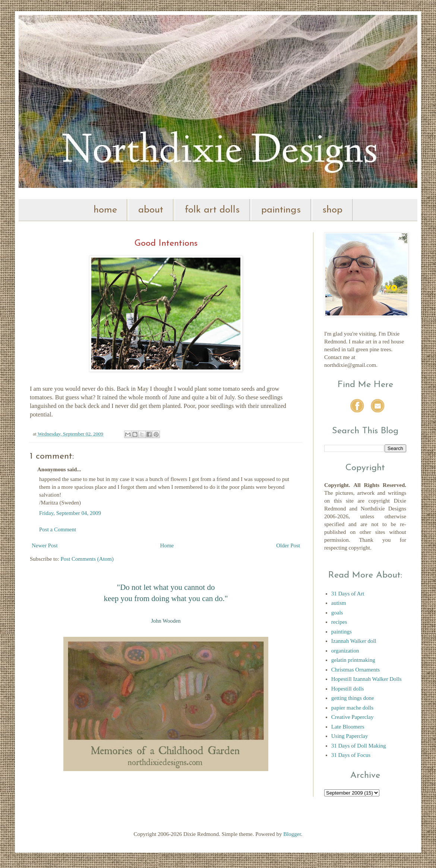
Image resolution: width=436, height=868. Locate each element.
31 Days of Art (348, 594)
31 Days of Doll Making (359, 746)
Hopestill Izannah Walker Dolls (367, 679)
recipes (339, 622)
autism (339, 603)
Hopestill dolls (348, 689)
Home (167, 545)
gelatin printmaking (353, 660)
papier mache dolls (352, 708)
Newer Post (45, 545)
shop (332, 210)
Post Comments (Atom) (87, 559)
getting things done (353, 698)
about (151, 210)
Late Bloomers (348, 727)
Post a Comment (58, 529)
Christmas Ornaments (356, 670)
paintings (281, 210)
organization (345, 651)
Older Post (288, 545)
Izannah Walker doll (354, 641)
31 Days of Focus (351, 755)
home (105, 210)
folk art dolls (212, 210)
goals (337, 613)
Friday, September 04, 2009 (70, 513)
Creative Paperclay (353, 717)
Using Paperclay (350, 736)
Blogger (292, 834)
